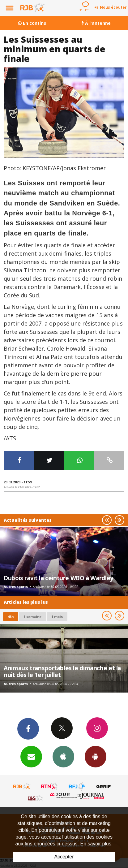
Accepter (64, 857)
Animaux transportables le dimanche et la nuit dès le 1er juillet (62, 671)
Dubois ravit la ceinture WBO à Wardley (59, 578)
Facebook (28, 728)
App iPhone (63, 756)
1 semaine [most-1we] (32, 617)
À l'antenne (96, 23)
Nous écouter (113, 7)
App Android (96, 756)
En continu (32, 23)
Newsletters (31, 756)
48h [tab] (11, 617)
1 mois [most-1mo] (57, 617)
